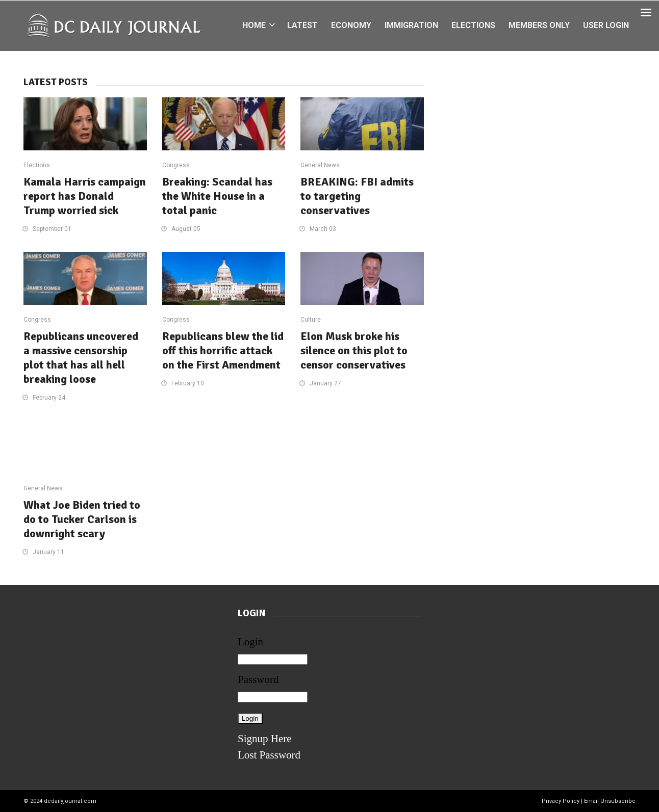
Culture (311, 320)
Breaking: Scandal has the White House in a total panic (217, 196)
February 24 (49, 398)
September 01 (52, 229)
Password (258, 679)
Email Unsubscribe (610, 801)
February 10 (188, 383)
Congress (176, 165)
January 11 (48, 552)
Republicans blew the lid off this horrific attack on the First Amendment (223, 350)
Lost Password (269, 755)
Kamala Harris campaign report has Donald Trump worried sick (85, 196)
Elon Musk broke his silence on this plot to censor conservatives (354, 350)
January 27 (325, 383)
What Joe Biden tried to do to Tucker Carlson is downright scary (82, 519)
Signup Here (265, 739)
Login (250, 642)
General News (320, 165)
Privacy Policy (561, 801)
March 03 (323, 229)
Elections (37, 165)
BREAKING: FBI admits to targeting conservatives (357, 196)
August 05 (186, 229)
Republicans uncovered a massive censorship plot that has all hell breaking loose (81, 358)
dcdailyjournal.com (70, 801)
